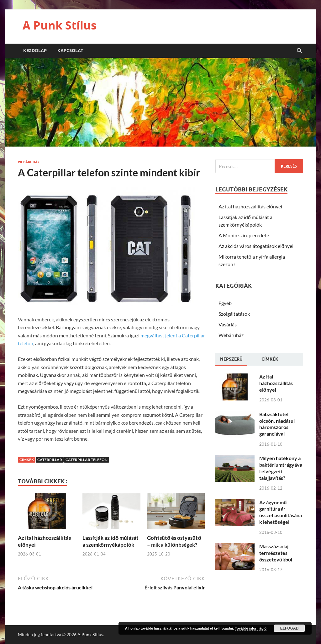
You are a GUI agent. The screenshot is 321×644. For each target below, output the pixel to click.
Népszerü (231, 359)
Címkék (270, 359)
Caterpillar (50, 460)
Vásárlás (228, 324)
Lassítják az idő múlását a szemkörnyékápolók (111, 541)
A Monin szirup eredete (244, 235)
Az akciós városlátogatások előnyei (256, 246)
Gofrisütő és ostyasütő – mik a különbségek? (174, 541)
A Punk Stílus (60, 25)
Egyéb (225, 303)
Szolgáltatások (234, 314)
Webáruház (29, 162)
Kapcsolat (70, 51)
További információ (251, 628)
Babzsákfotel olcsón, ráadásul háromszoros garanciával (277, 424)
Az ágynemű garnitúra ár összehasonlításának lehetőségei (281, 512)
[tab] (231, 359)
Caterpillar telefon (87, 460)
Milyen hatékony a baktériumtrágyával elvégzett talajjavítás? (281, 468)
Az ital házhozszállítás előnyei (250, 206)
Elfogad (289, 628)
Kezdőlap (35, 51)
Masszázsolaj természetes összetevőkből (276, 553)
